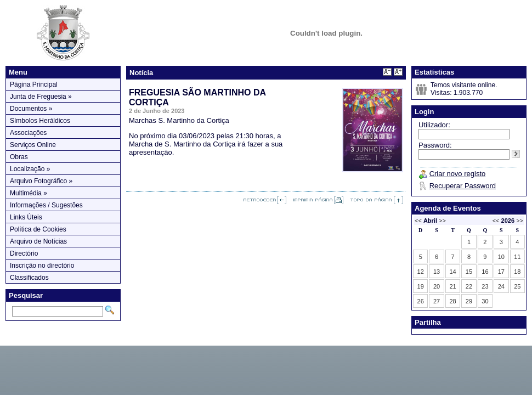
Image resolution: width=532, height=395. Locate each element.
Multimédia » (29, 193)
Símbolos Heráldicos (40, 121)
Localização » (30, 169)
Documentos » (31, 109)
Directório (24, 253)
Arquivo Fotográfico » (41, 181)
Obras (19, 157)
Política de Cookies (38, 229)
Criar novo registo (458, 174)
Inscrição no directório (42, 266)
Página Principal (34, 84)
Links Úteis (26, 217)
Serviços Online (33, 145)
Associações (28, 133)
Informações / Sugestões (46, 205)
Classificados (29, 278)
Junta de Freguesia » (41, 97)
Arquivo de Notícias (38, 241)
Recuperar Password (463, 186)
